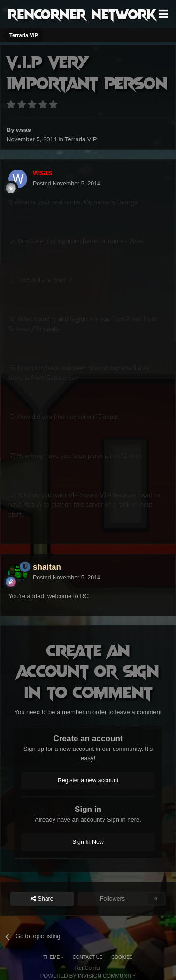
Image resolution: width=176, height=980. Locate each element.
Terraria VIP (81, 139)
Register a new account (88, 780)
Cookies (122, 957)
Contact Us (88, 957)
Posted (67, 184)
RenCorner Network (82, 14)
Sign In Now (88, 842)
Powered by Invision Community (88, 976)
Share (42, 899)
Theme (54, 957)
